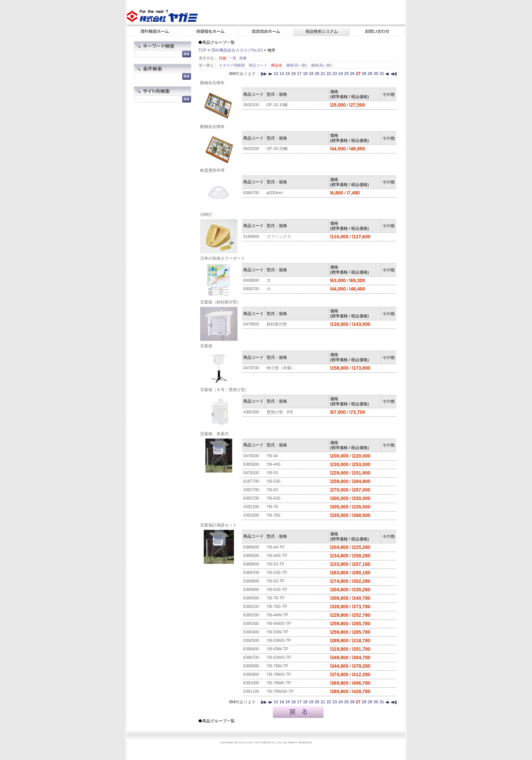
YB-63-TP (276, 581)
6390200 (251, 615)
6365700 (251, 498)
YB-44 (272, 456)
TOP (202, 50)
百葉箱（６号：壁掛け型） (225, 390)
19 (311, 74)
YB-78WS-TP (279, 674)
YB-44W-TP (278, 615)
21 (323, 74)
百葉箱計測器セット (218, 525)
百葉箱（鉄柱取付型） (221, 302)
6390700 (251, 657)
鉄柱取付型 (277, 324)
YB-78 (272, 507)
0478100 (251, 473)
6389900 (251, 590)
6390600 (251, 649)
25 (346, 74)
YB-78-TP (276, 598)
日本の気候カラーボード (223, 258)
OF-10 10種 (277, 105)
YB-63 (272, 490)
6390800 (251, 666)
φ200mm (275, 193)
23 (335, 74)
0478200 (251, 456)
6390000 (251, 598)
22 (329, 74)
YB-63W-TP (278, 649)
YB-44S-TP (277, 556)
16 (293, 74)
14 (282, 74)
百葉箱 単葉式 (214, 434)
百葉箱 (206, 346)
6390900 (251, 674)
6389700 (251, 573)
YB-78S (274, 515)
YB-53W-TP (278, 632)
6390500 (251, 641)
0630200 (251, 149)
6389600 (251, 564)
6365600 (251, 464)
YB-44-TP (276, 547)
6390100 (251, 607)
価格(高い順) (321, 65)
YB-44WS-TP (279, 624)
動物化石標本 (212, 83)
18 (305, 74)
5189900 (251, 237)
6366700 (251, 193)
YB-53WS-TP (279, 641)
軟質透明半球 (212, 170)
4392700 (251, 490)
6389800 (251, 581)
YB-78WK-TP (279, 683)
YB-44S (274, 464)
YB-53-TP (276, 564)
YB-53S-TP (277, 573)
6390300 (251, 624)
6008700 (251, 289)
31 (382, 74)
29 (370, 74)
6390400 (251, 632)
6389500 (251, 556)
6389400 (251, 547)
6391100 (251, 691)
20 (317, 74)
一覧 (233, 58)
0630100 (251, 105)
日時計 (206, 215)
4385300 (251, 412)
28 (364, 74)
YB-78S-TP (277, 607)
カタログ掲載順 (232, 65)
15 (288, 74)
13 (276, 74)
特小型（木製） (281, 368)
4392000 (251, 515)
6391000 (251, 683)
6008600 (251, 280)
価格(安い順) (297, 65)
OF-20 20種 (277, 149)
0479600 (251, 324)
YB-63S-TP (277, 590)
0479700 (251, 368)
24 (340, 74)
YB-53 (272, 473)
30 (376, 74)
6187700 (251, 481)
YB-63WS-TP (279, 657)
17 (299, 74)
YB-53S (274, 481)
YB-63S (274, 498)
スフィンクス (279, 237)
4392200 (251, 507)
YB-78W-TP (278, 666)
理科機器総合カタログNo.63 (237, 50)
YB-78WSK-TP (280, 691)
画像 (243, 58)
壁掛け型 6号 (280, 412)
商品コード (259, 65)
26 (352, 74)
